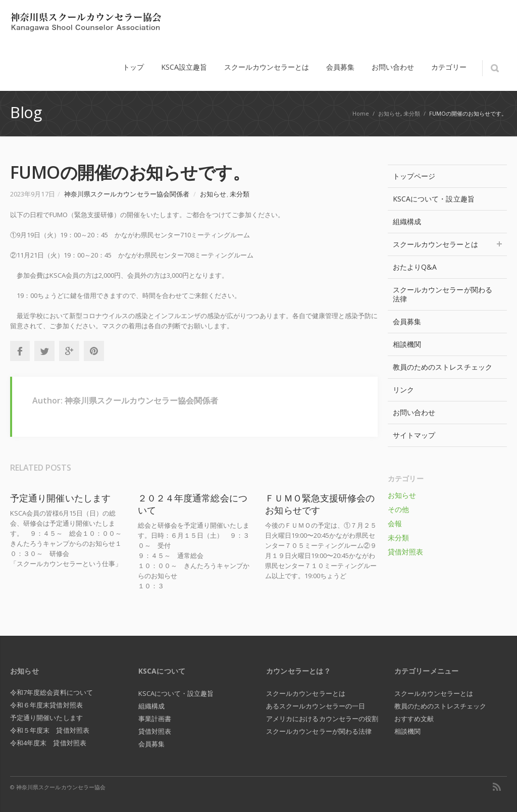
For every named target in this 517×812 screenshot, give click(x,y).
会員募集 (407, 321)
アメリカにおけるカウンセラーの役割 (322, 719)
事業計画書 (155, 719)
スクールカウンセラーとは (447, 244)
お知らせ (389, 113)
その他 (398, 509)
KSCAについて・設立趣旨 (434, 199)
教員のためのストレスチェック (443, 367)
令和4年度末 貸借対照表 (48, 743)
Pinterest (94, 351)
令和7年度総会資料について (51, 692)
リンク (403, 390)
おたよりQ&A (415, 267)
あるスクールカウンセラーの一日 (316, 706)
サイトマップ (414, 435)
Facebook (20, 351)
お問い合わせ (414, 412)
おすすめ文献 (414, 719)
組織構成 (407, 221)
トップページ (414, 176)
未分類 (412, 113)
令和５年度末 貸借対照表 (50, 730)
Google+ (69, 351)
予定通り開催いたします (60, 498)
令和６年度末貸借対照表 (46, 705)
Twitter (44, 351)
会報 (395, 523)
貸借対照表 (405, 552)
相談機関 (407, 344)
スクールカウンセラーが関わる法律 (443, 294)
